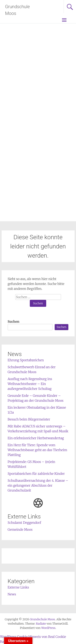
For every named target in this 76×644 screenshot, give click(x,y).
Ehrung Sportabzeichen (26, 360)
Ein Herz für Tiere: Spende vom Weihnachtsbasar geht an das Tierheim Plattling (37, 450)
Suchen (14, 321)
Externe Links (18, 587)
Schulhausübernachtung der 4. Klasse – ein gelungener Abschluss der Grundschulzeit (38, 485)
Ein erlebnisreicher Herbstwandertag (36, 438)
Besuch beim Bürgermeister (29, 419)
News (12, 594)
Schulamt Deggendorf (24, 523)
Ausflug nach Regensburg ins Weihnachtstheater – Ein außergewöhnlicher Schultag (30, 384)
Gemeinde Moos (20, 529)
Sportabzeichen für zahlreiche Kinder (36, 474)
